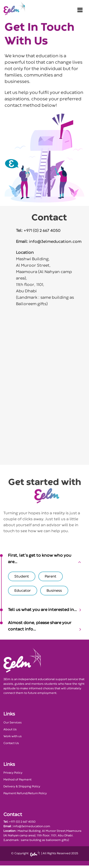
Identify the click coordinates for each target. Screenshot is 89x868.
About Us (10, 730)
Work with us (13, 736)
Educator (23, 591)
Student (22, 577)
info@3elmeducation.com (55, 242)
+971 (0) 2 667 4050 (42, 231)
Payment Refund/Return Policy (25, 793)
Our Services (13, 723)
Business (54, 591)
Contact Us (11, 743)
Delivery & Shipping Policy (22, 787)
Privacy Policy (13, 773)
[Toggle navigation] (80, 8)
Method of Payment (17, 780)
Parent (51, 577)
